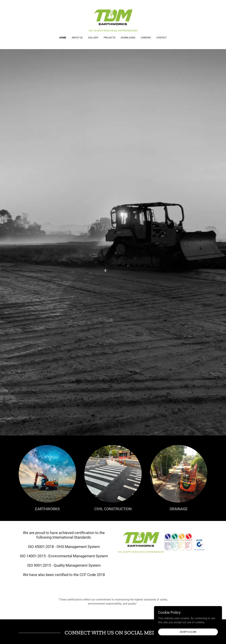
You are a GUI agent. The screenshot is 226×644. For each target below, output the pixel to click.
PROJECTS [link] (110, 38)
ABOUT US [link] (77, 38)
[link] (113, 20)
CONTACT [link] (162, 38)
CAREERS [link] (146, 38)
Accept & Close (188, 632)
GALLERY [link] (93, 38)
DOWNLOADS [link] (128, 38)
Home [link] (63, 38)
